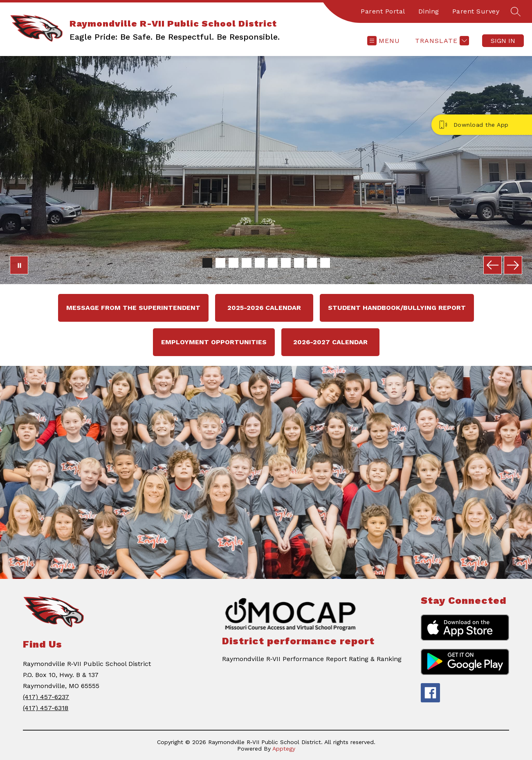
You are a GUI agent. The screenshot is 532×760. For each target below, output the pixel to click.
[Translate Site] (441, 41)
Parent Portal (383, 11)
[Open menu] (384, 41)
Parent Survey (476, 11)
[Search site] (516, 11)
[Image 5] (260, 263)
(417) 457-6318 (46, 708)
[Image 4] (247, 263)
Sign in (503, 41)
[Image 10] (325, 263)
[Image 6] (273, 263)
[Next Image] (513, 265)
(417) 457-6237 (46, 697)
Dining (429, 11)
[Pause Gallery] (19, 265)
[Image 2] (220, 263)
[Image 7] (286, 263)
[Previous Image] (493, 265)
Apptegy (284, 749)
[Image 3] (233, 263)
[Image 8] (299, 263)
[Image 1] (207, 263)
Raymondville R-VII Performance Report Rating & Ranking (312, 659)
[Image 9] (312, 263)
